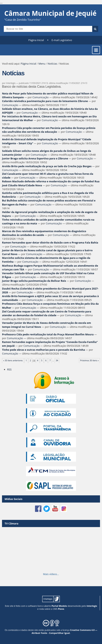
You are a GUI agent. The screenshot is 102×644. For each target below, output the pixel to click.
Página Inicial (36, 40)
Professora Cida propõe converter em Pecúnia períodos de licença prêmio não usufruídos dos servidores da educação (49, 130)
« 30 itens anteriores (13, 360)
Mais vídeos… (51, 574)
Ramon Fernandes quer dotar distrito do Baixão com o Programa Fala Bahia (50, 242)
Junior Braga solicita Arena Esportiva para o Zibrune (35, 158)
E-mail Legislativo (62, 40)
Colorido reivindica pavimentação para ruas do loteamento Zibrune (45, 101)
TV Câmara (11, 523)
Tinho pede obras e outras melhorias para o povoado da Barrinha (43, 350)
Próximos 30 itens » (89, 360)
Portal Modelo (59, 606)
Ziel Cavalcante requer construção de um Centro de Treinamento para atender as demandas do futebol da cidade (47, 313)
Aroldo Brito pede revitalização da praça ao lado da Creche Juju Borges (47, 166)
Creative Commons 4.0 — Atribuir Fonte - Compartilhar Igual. (64, 631)
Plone (61, 609)
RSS (9, 369)
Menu (42, 64)
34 (57, 360)
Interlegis (92, 606)
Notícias (52, 64)
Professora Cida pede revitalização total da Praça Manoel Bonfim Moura (48, 334)
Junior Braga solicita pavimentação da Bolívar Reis (34, 281)
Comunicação (40, 97)
